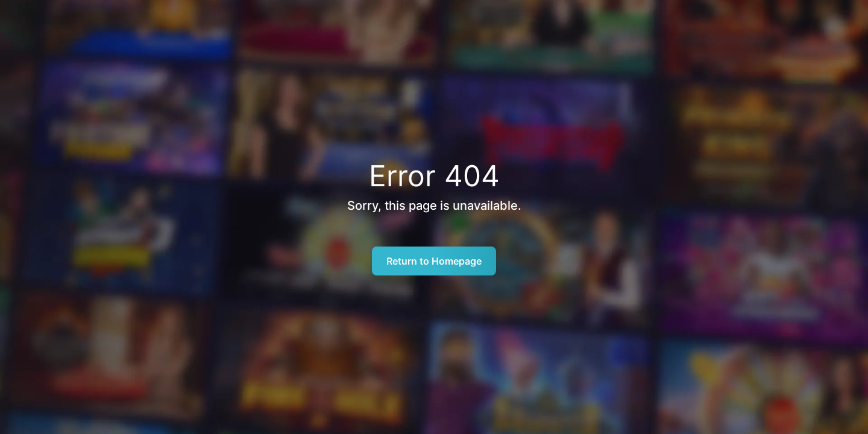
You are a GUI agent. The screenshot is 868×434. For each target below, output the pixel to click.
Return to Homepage (434, 261)
